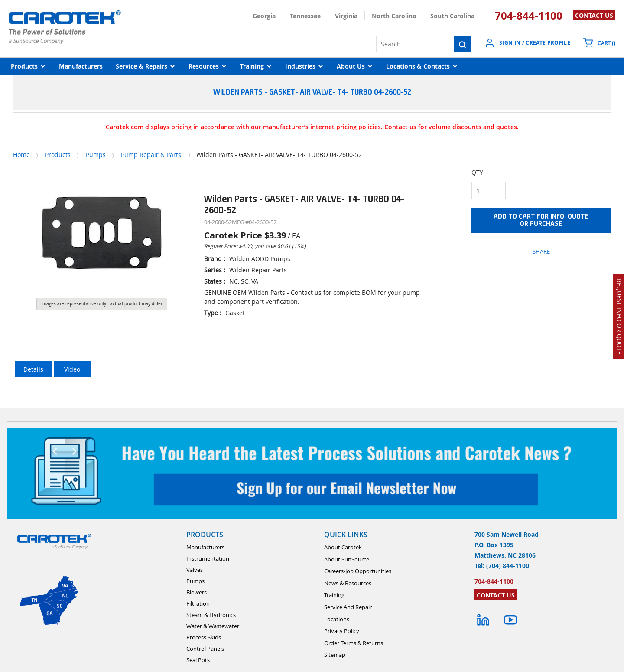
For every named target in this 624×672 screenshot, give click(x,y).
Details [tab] (33, 369)
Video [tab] (72, 369)
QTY (477, 172)
